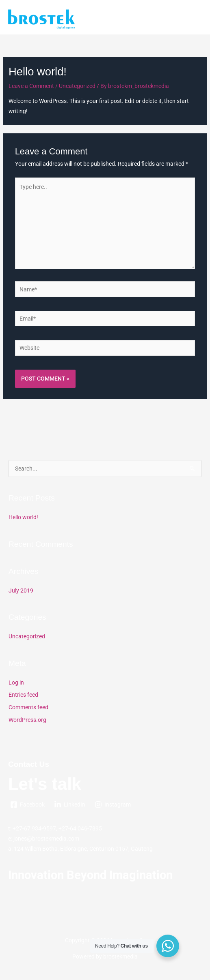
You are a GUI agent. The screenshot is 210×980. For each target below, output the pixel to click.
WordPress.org (27, 720)
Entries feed (23, 695)
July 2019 (21, 591)
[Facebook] (28, 805)
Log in (16, 683)
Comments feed (28, 707)
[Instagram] (113, 805)
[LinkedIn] (70, 805)
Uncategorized (77, 86)
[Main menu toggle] (194, 19)
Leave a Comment (31, 86)
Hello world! (23, 517)
